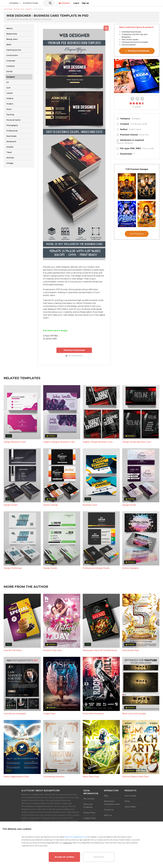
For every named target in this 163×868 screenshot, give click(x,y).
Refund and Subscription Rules (112, 803)
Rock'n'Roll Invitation (93, 713)
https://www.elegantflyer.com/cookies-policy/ (89, 843)
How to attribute (125, 143)
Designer (136, 119)
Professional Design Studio (96, 568)
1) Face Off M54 (50, 336)
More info (144, 135)
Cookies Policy (90, 818)
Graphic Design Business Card (98, 442)
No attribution (74, 355)
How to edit (148, 148)
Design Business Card (15, 442)
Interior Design (51, 505)
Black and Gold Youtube (134, 713)
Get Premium (137, 234)
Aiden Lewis (135, 129)
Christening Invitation (54, 776)
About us (108, 815)
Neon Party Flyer (91, 776)
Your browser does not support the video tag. (137, 76)
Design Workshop (13, 568)
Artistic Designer (131, 568)
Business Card (90, 505)
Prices (127, 801)
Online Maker (130, 807)
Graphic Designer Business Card (59, 442)
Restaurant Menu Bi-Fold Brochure (100, 650)
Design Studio (11, 505)
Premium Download (74, 350)
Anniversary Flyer (131, 650)
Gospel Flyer (49, 713)
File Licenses (89, 799)
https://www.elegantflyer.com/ (76, 837)
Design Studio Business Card (137, 442)
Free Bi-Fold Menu (13, 650)
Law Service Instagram (15, 713)
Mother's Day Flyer (52, 650)
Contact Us (109, 810)
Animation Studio (49, 3)
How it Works (130, 796)
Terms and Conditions (88, 806)
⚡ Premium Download (137, 51)
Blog (106, 796)
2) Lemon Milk (50, 339)
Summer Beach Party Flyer (135, 776)
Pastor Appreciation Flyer (16, 776)
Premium (133, 3)
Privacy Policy (89, 813)
